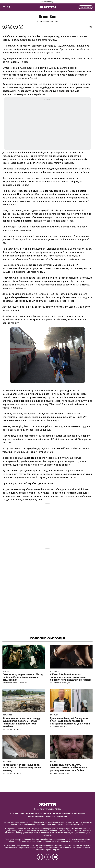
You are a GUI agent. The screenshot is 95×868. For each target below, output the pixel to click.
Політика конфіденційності (38, 814)
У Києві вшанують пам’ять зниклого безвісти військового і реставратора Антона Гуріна (69, 768)
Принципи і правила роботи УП (41, 817)
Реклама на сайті (17, 814)
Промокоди (62, 817)
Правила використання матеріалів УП (69, 814)
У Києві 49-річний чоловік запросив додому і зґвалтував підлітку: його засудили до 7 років (70, 677)
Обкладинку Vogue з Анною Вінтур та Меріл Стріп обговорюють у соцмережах (23, 677)
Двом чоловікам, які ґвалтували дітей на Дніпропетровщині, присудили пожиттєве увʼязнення (70, 721)
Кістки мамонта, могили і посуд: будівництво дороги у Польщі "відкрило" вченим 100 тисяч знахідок (21, 722)
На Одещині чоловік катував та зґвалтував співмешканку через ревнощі (22, 768)
